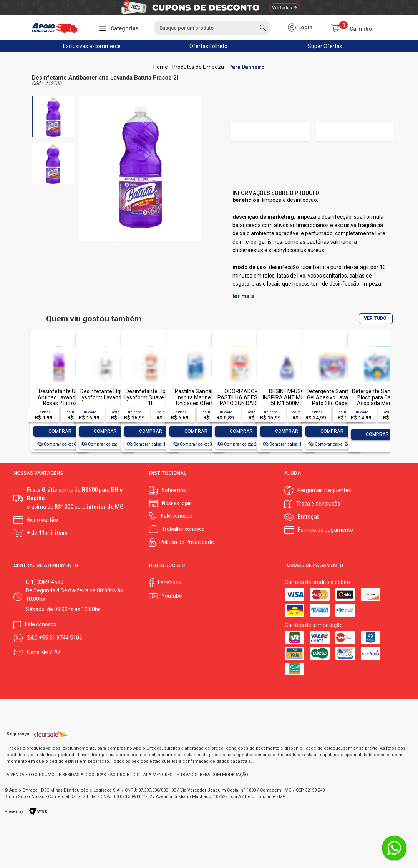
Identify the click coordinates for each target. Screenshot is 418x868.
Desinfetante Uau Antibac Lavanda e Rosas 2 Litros (60, 397)
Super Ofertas (325, 46)
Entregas (309, 517)
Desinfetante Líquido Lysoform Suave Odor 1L (151, 397)
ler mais (243, 296)
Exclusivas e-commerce (92, 46)
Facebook (170, 582)
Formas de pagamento (325, 530)
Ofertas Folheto (208, 46)
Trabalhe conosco (183, 529)
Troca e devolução (318, 504)
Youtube (172, 596)
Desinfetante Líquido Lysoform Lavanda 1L (105, 394)
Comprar (60, 431)
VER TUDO (375, 318)
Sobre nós (174, 490)
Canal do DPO (43, 652)
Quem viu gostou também (94, 319)
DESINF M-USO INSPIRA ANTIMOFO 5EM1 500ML (287, 397)
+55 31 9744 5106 (61, 638)
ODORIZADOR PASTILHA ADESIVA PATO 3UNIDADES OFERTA (241, 400)
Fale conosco (177, 516)
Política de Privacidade (187, 542)
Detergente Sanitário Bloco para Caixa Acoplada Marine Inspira (377, 400)
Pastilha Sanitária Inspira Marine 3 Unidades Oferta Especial (196, 400)
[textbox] (212, 28)
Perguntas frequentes (324, 490)
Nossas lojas (177, 503)
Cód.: (37, 84)
